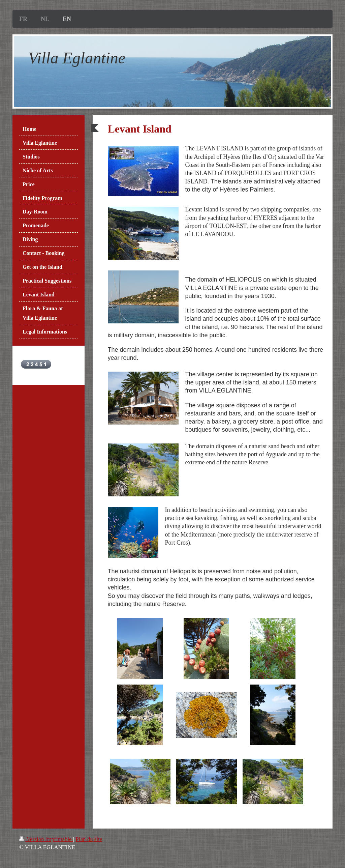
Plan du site (89, 839)
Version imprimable (46, 839)
